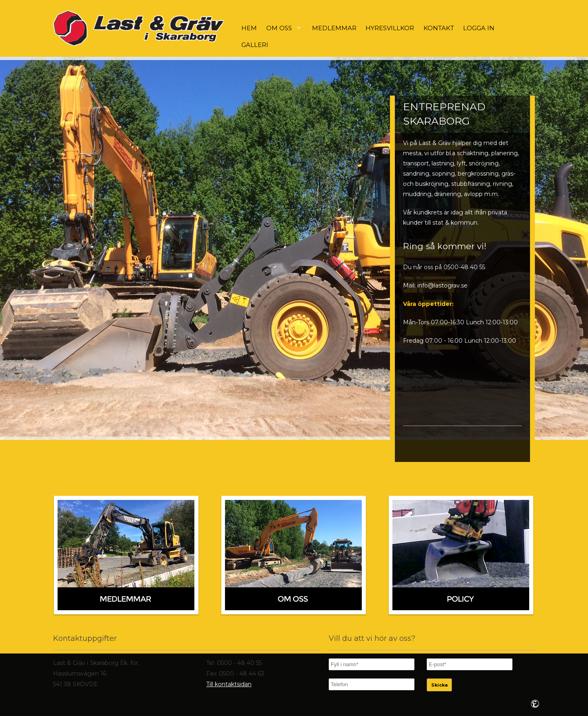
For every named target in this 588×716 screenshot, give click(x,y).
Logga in (479, 28)
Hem (249, 28)
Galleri (255, 45)
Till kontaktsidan (229, 684)
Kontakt (439, 28)
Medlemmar (334, 28)
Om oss (279, 28)
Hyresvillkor (390, 28)
